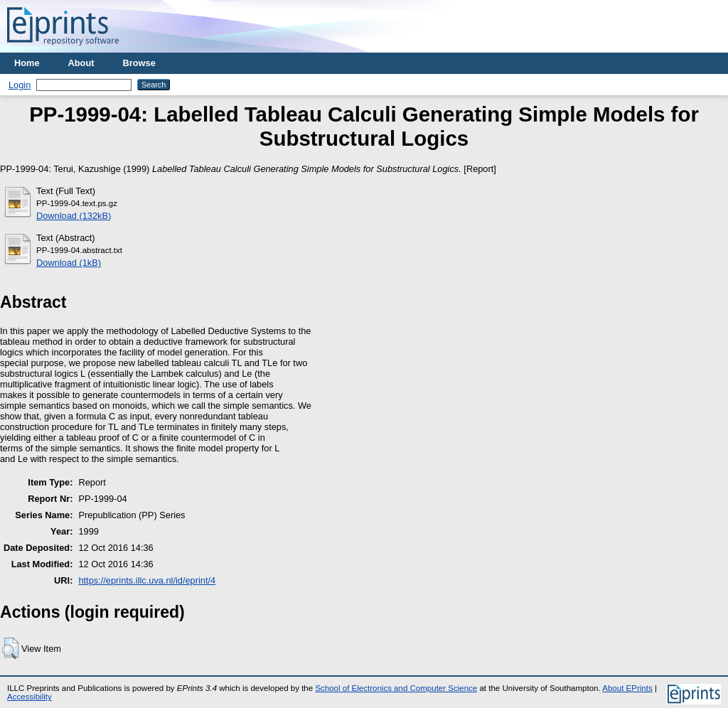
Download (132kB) (74, 216)
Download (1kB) (69, 263)
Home (27, 63)
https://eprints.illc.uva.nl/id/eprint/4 (147, 580)
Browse (139, 63)
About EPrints (627, 688)
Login (20, 85)
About (81, 63)
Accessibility (30, 697)
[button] (10, 648)
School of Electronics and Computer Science (396, 688)
